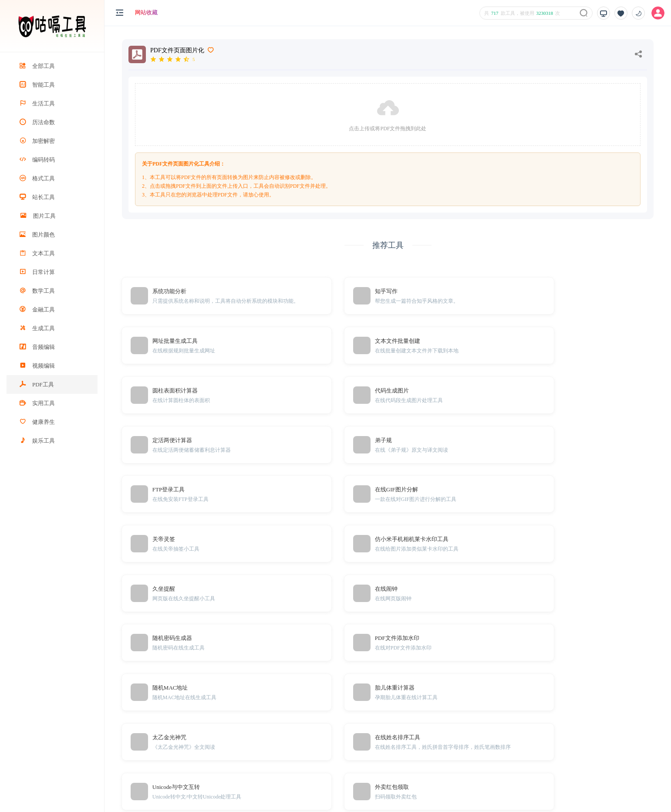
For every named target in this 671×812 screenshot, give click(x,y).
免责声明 (517, 749)
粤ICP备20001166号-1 (634, 791)
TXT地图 (517, 763)
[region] (52, 432)
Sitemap (542, 763)
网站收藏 (146, 12)
